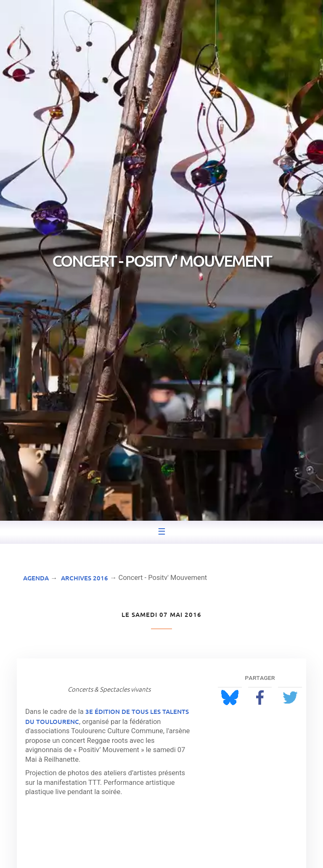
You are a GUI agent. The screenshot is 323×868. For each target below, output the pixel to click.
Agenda (36, 578)
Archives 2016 (85, 578)
